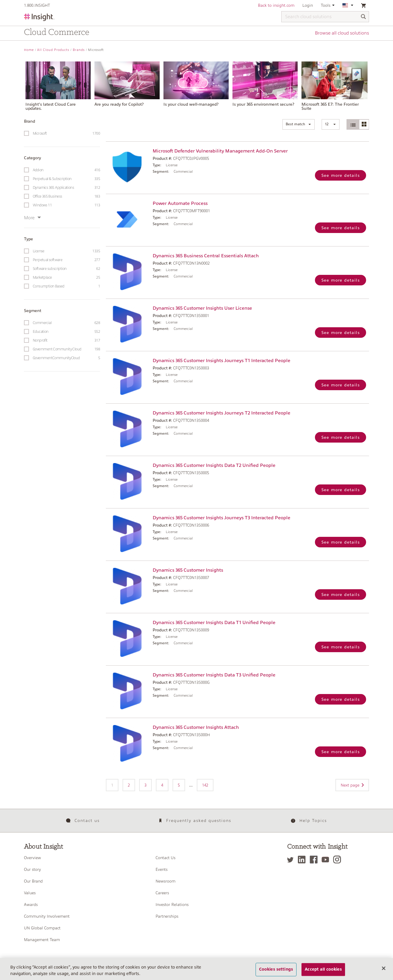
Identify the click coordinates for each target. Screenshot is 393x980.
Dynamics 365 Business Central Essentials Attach (206, 256)
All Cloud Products (53, 50)
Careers (162, 893)
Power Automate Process (180, 203)
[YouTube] (327, 860)
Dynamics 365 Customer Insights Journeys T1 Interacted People (222, 361)
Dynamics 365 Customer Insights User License (202, 308)
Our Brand (33, 881)
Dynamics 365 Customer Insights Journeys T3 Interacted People (222, 518)
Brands (79, 50)
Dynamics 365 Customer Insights (188, 570)
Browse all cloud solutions (342, 33)
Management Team (42, 940)
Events (162, 869)
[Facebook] (315, 860)
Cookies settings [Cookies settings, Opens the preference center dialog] (276, 973)
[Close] (384, 972)
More (32, 218)
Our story (32, 869)
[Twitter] (292, 860)
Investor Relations (172, 904)
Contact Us (166, 858)
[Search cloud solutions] (325, 17)
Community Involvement (47, 916)
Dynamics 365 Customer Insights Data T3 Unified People (214, 675)
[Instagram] (338, 860)
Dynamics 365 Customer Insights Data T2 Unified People (214, 465)
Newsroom (166, 881)
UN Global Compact (42, 928)
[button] (299, 124)
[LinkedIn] (303, 860)
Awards (31, 904)
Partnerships (167, 916)
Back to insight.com (276, 5)
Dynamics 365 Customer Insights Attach (196, 727)
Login (308, 5)
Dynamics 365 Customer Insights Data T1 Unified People (214, 623)
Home (29, 50)
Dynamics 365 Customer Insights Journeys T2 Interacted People (222, 413)
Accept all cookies (323, 973)
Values (30, 893)
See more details (341, 175)
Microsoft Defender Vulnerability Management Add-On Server (220, 151)
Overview (32, 858)
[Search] (363, 17)
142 (205, 785)
